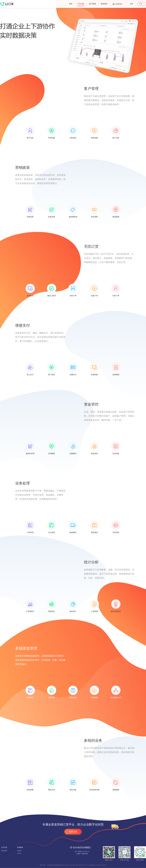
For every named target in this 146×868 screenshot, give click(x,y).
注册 (131, 4)
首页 (71, 4)
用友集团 (4, 851)
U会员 (19, 853)
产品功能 (81, 4)
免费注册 (73, 832)
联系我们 (104, 4)
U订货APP (117, 4)
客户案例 (92, 4)
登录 (141, 4)
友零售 (19, 851)
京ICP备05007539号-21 (80, 865)
